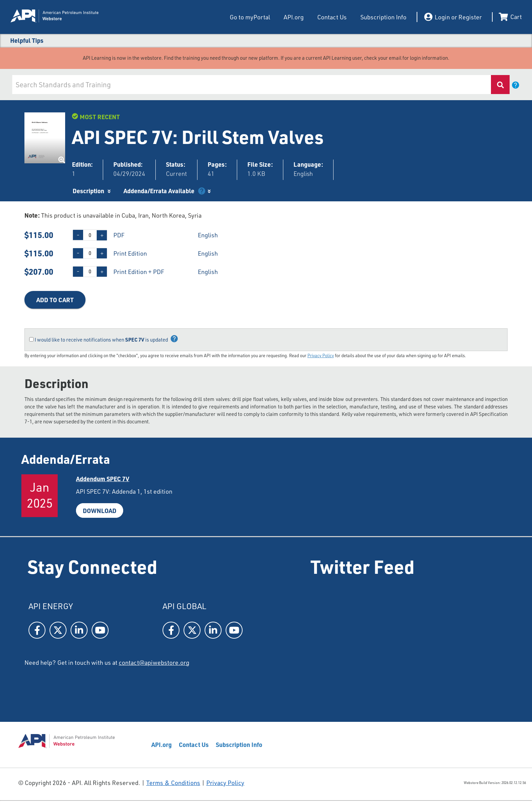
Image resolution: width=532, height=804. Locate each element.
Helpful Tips (27, 40)
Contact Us (332, 17)
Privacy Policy (321, 355)
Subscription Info (383, 17)
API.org (294, 17)
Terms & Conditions (173, 783)
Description (88, 191)
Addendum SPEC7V (103, 479)
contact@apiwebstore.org (154, 662)
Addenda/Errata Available (159, 191)
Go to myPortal (250, 17)
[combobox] (252, 85)
